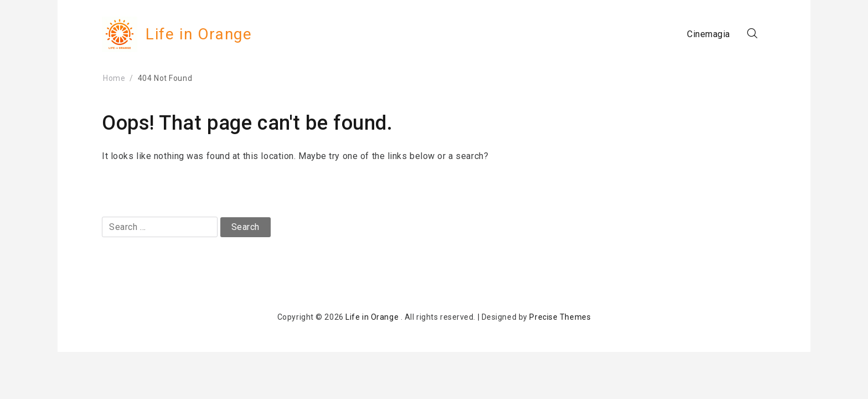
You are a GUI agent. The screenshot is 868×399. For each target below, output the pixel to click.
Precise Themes (560, 317)
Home (114, 78)
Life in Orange (199, 34)
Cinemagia (709, 34)
